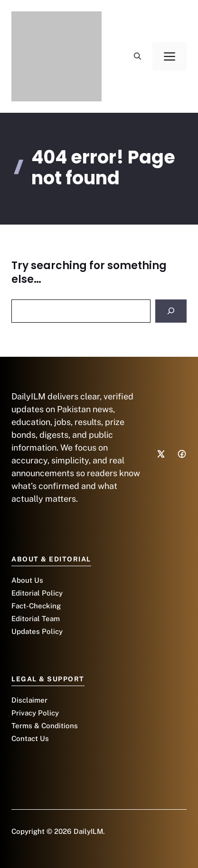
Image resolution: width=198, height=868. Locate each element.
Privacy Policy (35, 713)
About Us (27, 580)
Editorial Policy (37, 593)
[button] (137, 56)
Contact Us (30, 738)
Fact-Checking (36, 606)
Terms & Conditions (45, 726)
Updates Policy (37, 631)
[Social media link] (161, 454)
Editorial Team (36, 619)
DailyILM (88, 831)
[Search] (171, 311)
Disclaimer (29, 700)
